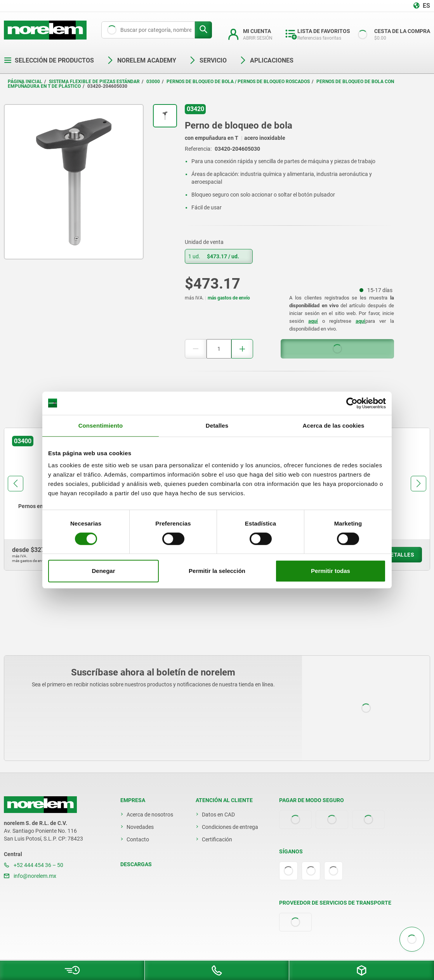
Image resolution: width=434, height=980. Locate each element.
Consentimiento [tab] (101, 426)
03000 (153, 82)
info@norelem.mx (30, 876)
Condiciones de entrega (230, 827)
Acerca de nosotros (150, 815)
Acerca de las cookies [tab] (334, 426)
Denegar (103, 571)
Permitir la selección (217, 571)
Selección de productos (49, 60)
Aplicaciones (266, 60)
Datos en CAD (218, 815)
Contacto (138, 839)
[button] (16, 484)
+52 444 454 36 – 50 (34, 865)
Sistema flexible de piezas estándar (94, 82)
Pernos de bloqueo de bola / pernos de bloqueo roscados (238, 82)
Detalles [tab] (217, 426)
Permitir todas (331, 571)
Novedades (140, 827)
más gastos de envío (229, 298)
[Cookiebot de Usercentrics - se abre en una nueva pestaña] (352, 403)
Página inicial (25, 82)
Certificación (217, 839)
